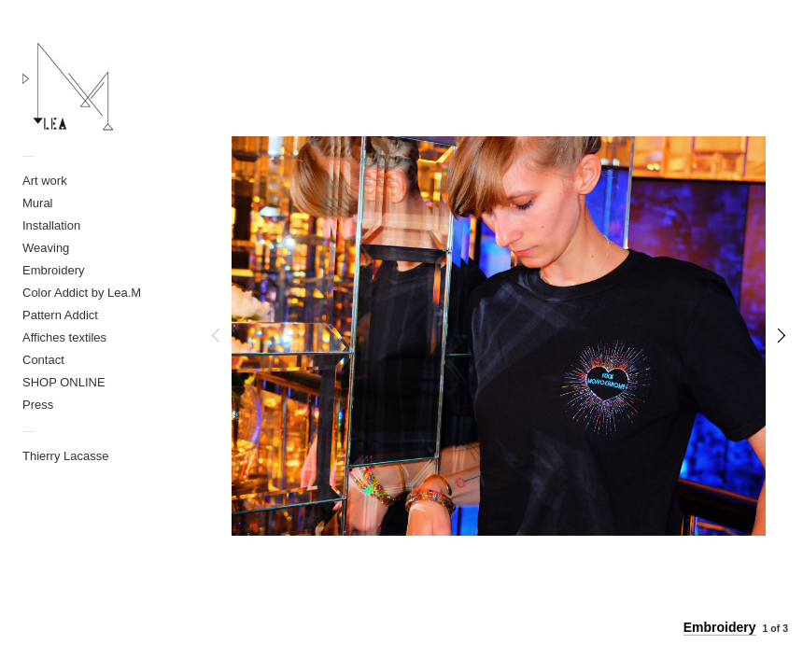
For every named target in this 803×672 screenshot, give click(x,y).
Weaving (46, 248)
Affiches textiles (64, 337)
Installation (51, 225)
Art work (45, 181)
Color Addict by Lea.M (82, 293)
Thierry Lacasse (65, 456)
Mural (38, 203)
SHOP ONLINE (64, 382)
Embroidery (53, 270)
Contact (43, 360)
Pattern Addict (60, 315)
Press (38, 405)
